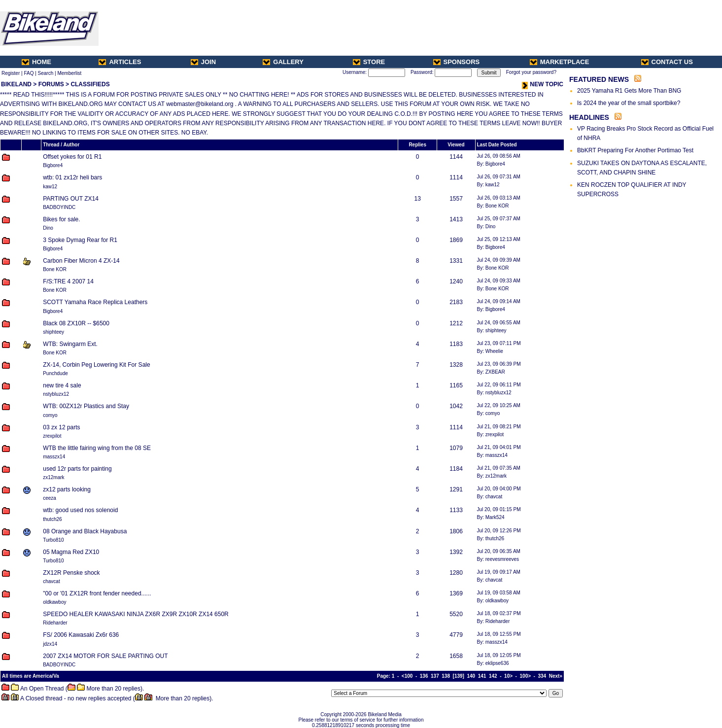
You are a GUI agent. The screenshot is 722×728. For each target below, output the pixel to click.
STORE (369, 62)
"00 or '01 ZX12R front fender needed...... (97, 593)
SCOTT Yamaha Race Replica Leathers (95, 302)
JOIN (203, 62)
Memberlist (69, 73)
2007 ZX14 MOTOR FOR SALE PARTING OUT (105, 656)
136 (424, 676)
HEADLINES (589, 117)
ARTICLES (120, 62)
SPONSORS (457, 62)
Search (46, 73)
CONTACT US (667, 62)
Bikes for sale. (61, 219)
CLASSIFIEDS (90, 84)
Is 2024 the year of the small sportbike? (629, 103)
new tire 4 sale (62, 385)
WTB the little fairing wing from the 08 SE (97, 448)
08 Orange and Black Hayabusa (85, 531)
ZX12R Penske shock (71, 573)
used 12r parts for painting (77, 469)
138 (446, 676)
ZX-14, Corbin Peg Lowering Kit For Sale (96, 365)
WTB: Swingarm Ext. (70, 344)
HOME (36, 62)
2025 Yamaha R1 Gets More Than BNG (629, 91)
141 (482, 676)
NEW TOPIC (543, 84)
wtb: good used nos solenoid (80, 510)
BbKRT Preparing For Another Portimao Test (635, 150)
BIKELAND (16, 84)
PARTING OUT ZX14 (71, 199)
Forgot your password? (531, 72)
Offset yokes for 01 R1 (72, 157)
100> (526, 676)
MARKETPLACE (560, 62)
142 (493, 676)
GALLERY (283, 62)
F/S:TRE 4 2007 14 (68, 281)
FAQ (29, 73)
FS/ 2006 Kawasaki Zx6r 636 (81, 635)
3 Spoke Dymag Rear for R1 (80, 240)
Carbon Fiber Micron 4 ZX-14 (81, 261)
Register (11, 73)
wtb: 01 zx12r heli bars (72, 177)
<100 (407, 676)
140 (471, 676)
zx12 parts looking (67, 489)
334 (542, 676)
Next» (556, 676)
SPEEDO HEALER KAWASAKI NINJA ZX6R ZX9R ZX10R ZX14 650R (136, 614)
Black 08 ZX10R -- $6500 (76, 323)
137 (435, 676)
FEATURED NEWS (599, 79)
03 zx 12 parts (61, 427)
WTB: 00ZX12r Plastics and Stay (86, 406)
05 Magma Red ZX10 (71, 552)
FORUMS (51, 84)
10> (508, 676)
